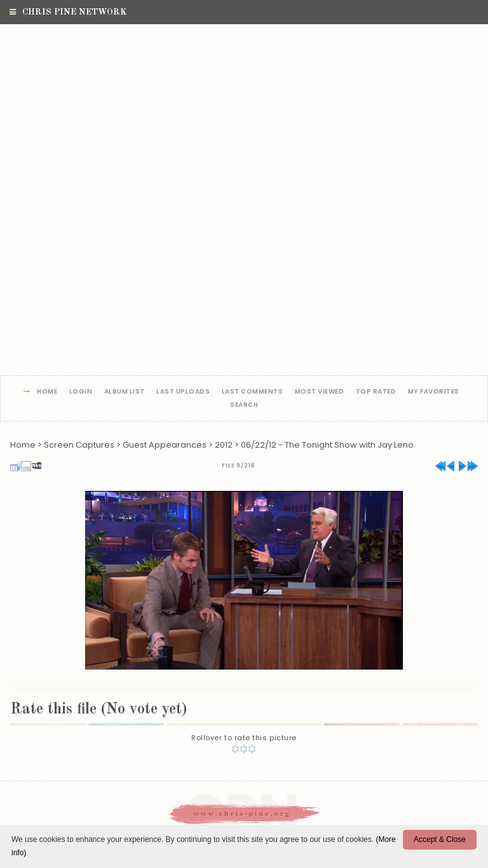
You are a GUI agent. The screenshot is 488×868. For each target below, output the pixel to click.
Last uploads (183, 392)
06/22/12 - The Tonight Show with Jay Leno (327, 445)
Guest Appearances (165, 445)
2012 (224, 445)
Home (47, 392)
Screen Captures (79, 445)
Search (244, 405)
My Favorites (434, 392)
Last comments (253, 392)
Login (81, 392)
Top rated (376, 392)
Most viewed (320, 392)
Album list (125, 392)
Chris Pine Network (68, 12)
